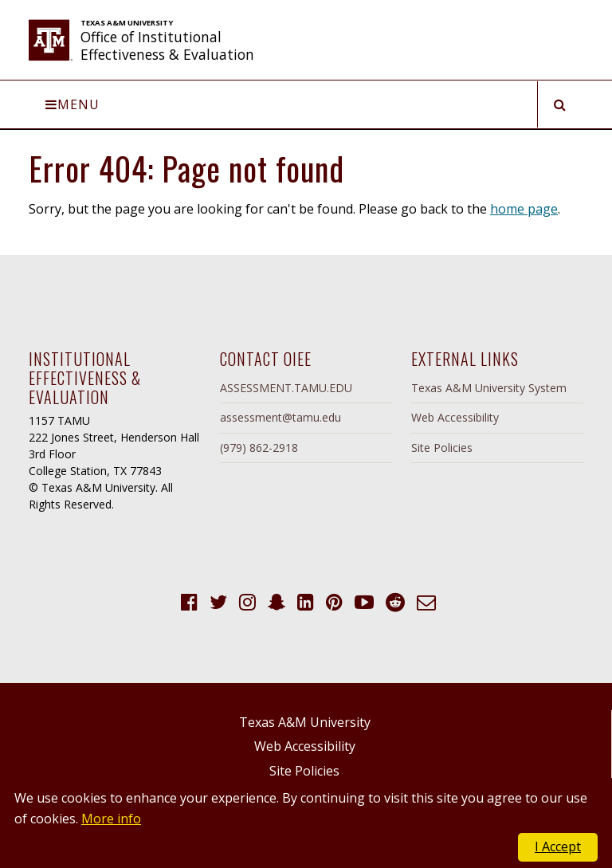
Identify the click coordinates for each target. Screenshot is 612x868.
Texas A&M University (305, 722)
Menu (73, 104)
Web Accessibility (455, 417)
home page (524, 209)
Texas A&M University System (489, 388)
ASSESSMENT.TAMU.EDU (286, 388)
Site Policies (442, 448)
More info (111, 819)
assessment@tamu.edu (280, 417)
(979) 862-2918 (259, 448)
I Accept (558, 846)
